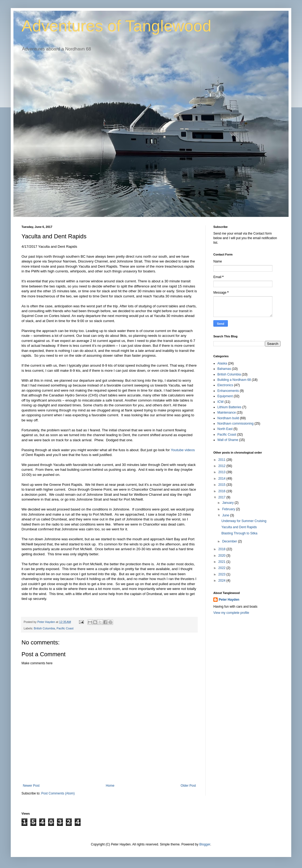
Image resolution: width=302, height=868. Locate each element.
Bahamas (224, 369)
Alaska (222, 363)
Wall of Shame (228, 440)
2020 (222, 556)
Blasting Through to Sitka (239, 533)
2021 (222, 562)
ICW (220, 402)
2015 (222, 485)
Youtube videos (183, 450)
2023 (222, 574)
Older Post (188, 786)
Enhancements (228, 391)
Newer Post (31, 786)
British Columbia (44, 628)
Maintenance (227, 413)
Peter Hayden (229, 600)
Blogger (205, 844)
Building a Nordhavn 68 (234, 380)
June (226, 515)
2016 (222, 491)
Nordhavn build (228, 418)
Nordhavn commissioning (236, 424)
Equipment (225, 396)
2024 (222, 581)
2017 (222, 497)
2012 (222, 466)
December (230, 541)
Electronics (225, 385)
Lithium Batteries (229, 407)
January (228, 503)
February (229, 509)
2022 (222, 568)
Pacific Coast (65, 628)
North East (225, 429)
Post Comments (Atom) (58, 793)
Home (110, 786)
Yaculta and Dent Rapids (239, 527)
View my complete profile (231, 613)
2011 (222, 460)
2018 (222, 549)
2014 (222, 479)
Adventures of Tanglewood (116, 26)
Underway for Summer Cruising (244, 521)
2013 (222, 472)
